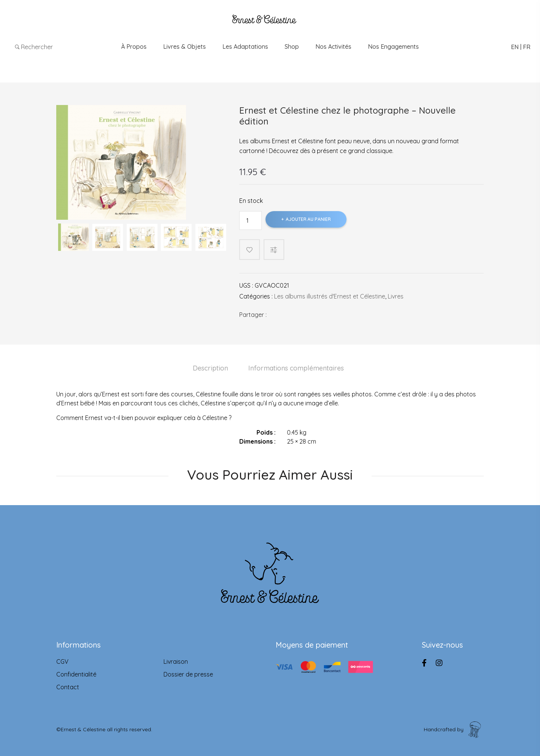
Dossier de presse (188, 674)
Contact (68, 687)
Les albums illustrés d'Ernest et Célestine (330, 296)
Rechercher (34, 47)
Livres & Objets (184, 46)
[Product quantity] (250, 220)
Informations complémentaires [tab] (296, 368)
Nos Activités (333, 46)
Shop (292, 46)
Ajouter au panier (308, 219)
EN (515, 47)
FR (527, 47)
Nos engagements (393, 46)
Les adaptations (245, 46)
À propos (134, 46)
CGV (62, 661)
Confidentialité (76, 674)
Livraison (176, 661)
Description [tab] (210, 368)
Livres (396, 296)
